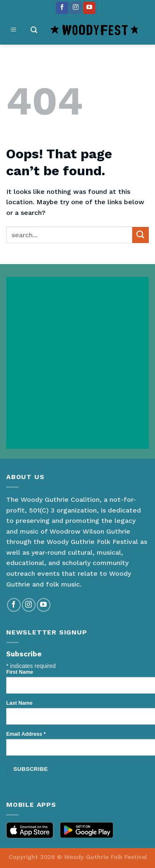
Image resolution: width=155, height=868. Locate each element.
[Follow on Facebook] (62, 8)
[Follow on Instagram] (76, 8)
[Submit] (141, 235)
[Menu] (14, 30)
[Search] (34, 30)
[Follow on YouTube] (89, 8)
